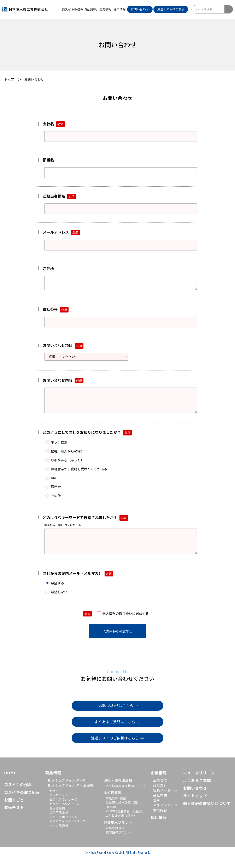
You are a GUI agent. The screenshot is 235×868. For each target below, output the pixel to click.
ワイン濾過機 (59, 836)
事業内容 (160, 820)
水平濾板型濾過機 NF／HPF (126, 796)
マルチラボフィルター (65, 827)
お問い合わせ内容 (63, 382)
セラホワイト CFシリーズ (67, 832)
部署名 (48, 160)
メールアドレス (61, 232)
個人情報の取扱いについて (207, 814)
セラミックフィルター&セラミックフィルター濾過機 (70, 793)
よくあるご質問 (197, 791)
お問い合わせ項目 (63, 347)
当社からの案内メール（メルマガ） (78, 583)
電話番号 (56, 311)
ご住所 (48, 268)
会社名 (54, 124)
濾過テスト (14, 818)
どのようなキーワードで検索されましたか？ (86, 523)
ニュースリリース (199, 783)
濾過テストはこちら (171, 9)
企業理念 (160, 790)
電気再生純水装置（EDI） (124, 813)
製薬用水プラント (118, 833)
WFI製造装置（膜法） (121, 826)
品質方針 (160, 795)
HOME (10, 783)
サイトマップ (195, 806)
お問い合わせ (140, 9)
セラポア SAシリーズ (64, 814)
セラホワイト (59, 805)
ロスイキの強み (73, 9)
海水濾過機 (57, 818)
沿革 (157, 810)
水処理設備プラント (120, 838)
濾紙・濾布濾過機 (118, 790)
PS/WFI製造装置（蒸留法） (126, 822)
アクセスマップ (165, 815)
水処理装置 (113, 803)
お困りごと (14, 810)
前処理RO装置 (116, 808)
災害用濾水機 (59, 823)
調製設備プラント (118, 843)
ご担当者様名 (59, 196)
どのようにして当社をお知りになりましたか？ (87, 438)
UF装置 (111, 817)
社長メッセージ (166, 800)
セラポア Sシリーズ (63, 810)
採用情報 (120, 9)
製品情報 (91, 9)
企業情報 (105, 9)
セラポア (56, 801)
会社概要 (160, 805)
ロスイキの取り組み (22, 802)
